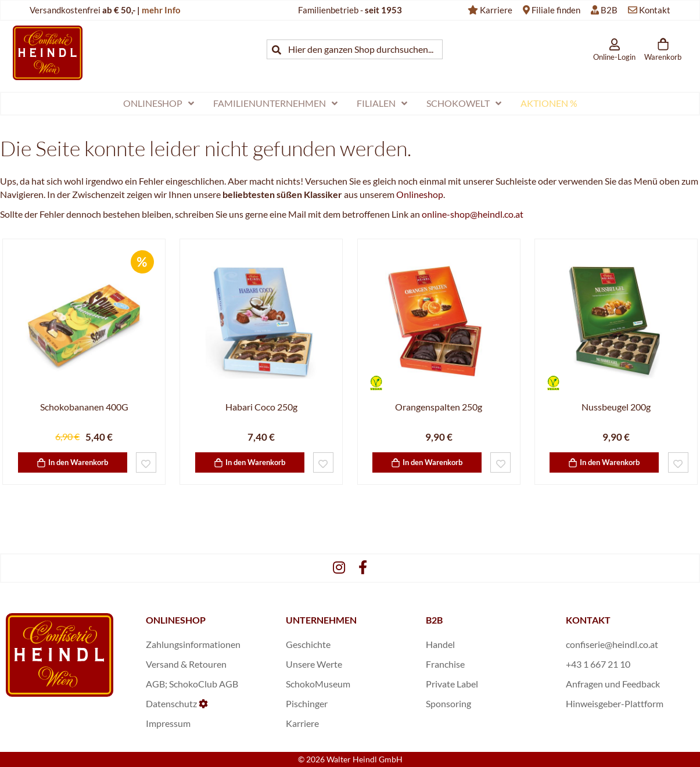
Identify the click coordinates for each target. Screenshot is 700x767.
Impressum (168, 723)
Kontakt (655, 10)
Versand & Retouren (186, 664)
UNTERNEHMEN (321, 620)
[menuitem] (159, 104)
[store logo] (48, 53)
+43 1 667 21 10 (598, 664)
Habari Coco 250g (261, 407)
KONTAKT (588, 620)
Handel (440, 644)
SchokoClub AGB (204, 684)
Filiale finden (556, 10)
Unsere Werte (314, 664)
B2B (609, 10)
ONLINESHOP (176, 620)
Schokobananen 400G (84, 407)
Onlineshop (420, 194)
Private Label (452, 684)
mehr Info (161, 10)
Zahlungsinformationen (193, 644)
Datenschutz (171, 703)
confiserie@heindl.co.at (612, 644)
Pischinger (307, 703)
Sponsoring (448, 703)
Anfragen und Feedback (613, 684)
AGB (155, 684)
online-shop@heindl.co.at (473, 214)
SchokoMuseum (318, 684)
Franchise (445, 664)
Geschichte (308, 644)
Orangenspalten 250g (439, 407)
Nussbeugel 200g (616, 407)
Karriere (496, 10)
